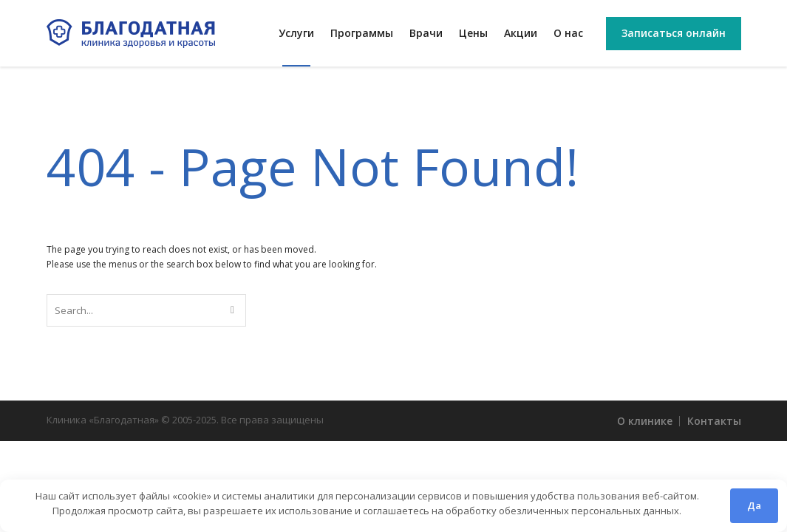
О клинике (645, 421)
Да (754, 505)
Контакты (714, 421)
